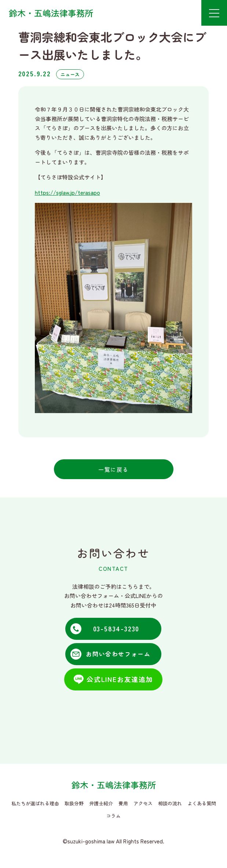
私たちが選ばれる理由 (35, 803)
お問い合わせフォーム (118, 654)
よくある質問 (202, 803)
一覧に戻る (113, 469)
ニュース (70, 74)
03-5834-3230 (116, 628)
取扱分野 (74, 803)
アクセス (143, 803)
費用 (123, 803)
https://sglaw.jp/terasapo (67, 192)
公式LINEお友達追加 (120, 679)
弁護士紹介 (101, 803)
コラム (113, 816)
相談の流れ (170, 803)
